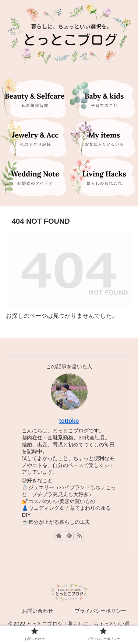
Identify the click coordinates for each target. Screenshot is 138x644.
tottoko (69, 421)
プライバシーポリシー (100, 611)
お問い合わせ (38, 611)
